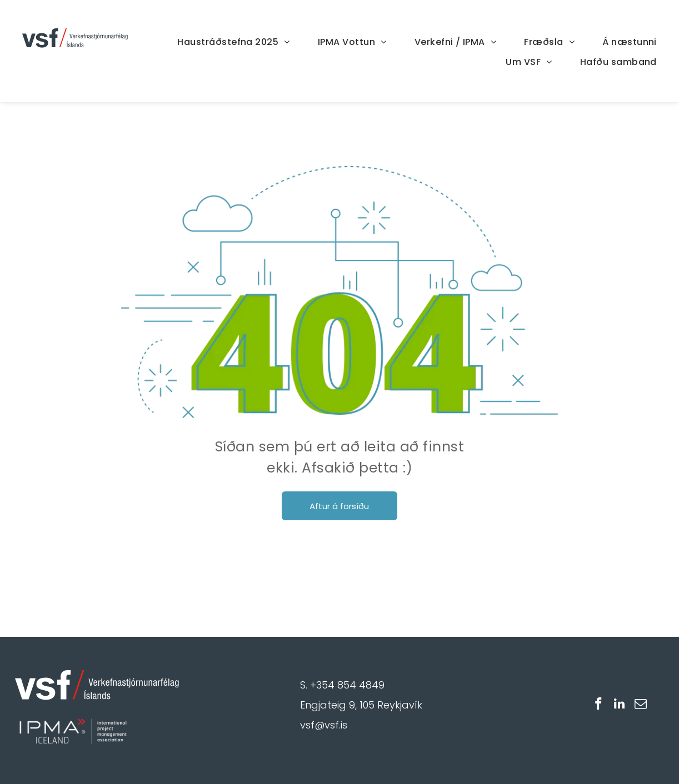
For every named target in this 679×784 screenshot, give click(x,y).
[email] (640, 705)
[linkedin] (619, 705)
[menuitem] (220, 42)
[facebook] (598, 705)
